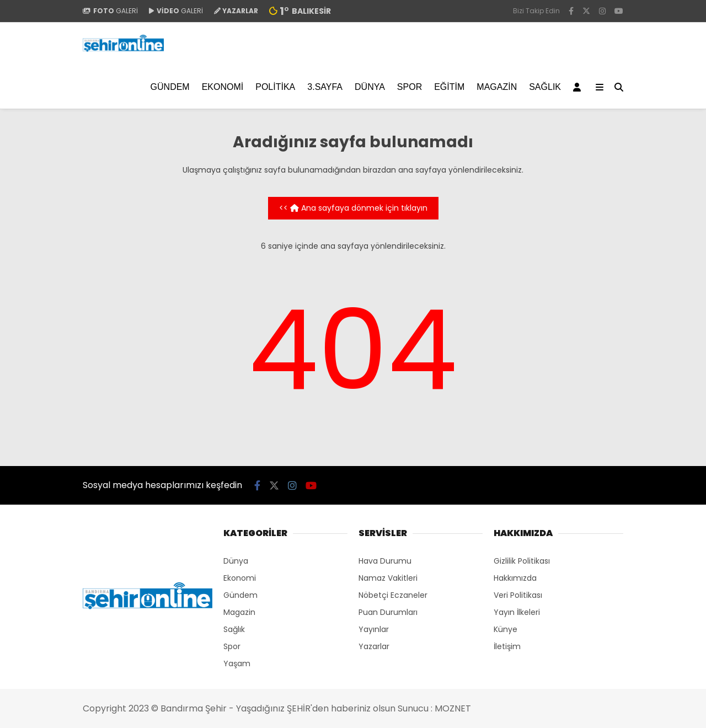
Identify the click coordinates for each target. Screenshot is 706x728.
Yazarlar (374, 646)
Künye (506, 629)
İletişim (507, 646)
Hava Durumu (385, 561)
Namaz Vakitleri (388, 578)
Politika (275, 87)
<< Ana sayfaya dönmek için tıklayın (353, 208)
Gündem (170, 87)
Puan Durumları (388, 612)
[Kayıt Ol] (579, 87)
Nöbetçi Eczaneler (393, 595)
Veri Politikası (518, 595)
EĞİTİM (449, 87)
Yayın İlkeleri (517, 612)
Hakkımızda (515, 578)
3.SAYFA (325, 87)
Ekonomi (223, 87)
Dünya (370, 87)
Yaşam (237, 663)
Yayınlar (374, 629)
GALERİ (110, 11)
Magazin (497, 87)
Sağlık (545, 87)
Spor (410, 87)
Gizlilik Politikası (522, 561)
